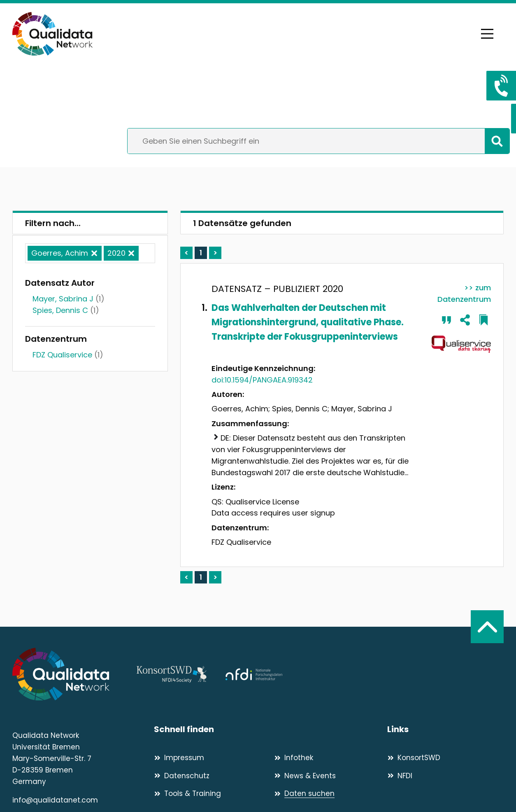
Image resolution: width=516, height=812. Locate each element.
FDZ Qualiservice (62, 355)
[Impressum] (210, 758)
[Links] (445, 729)
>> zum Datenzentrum (464, 293)
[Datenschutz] (210, 776)
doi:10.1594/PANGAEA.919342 (262, 380)
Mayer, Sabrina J (63, 299)
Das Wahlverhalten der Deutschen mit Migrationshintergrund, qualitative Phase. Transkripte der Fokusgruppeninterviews (308, 322)
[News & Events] (331, 776)
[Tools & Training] (210, 793)
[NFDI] (445, 776)
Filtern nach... (53, 223)
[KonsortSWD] (445, 758)
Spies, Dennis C (60, 310)
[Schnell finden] (271, 729)
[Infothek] (331, 758)
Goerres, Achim (60, 253)
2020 (116, 253)
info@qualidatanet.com (55, 800)
